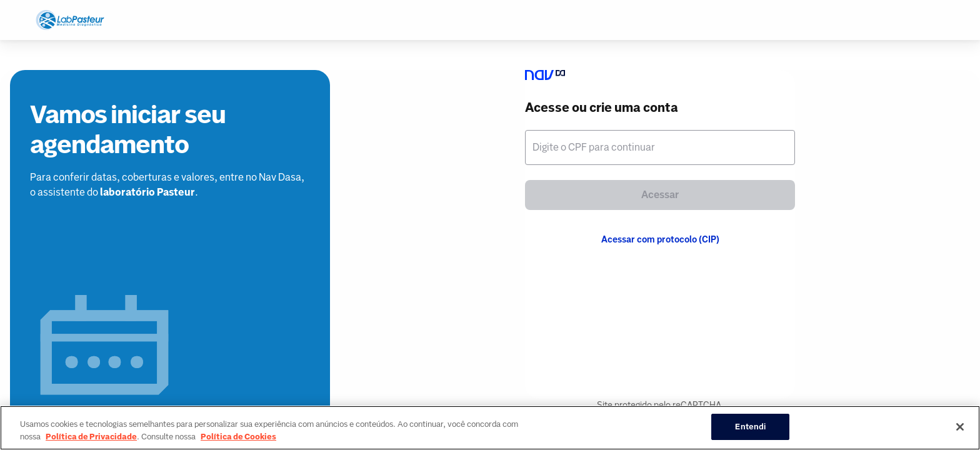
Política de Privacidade (91, 437)
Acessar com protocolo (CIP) (660, 239)
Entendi (750, 427)
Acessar (660, 195)
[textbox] (660, 147)
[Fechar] (960, 427)
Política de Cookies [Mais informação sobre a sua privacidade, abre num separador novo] (238, 437)
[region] (490, 428)
